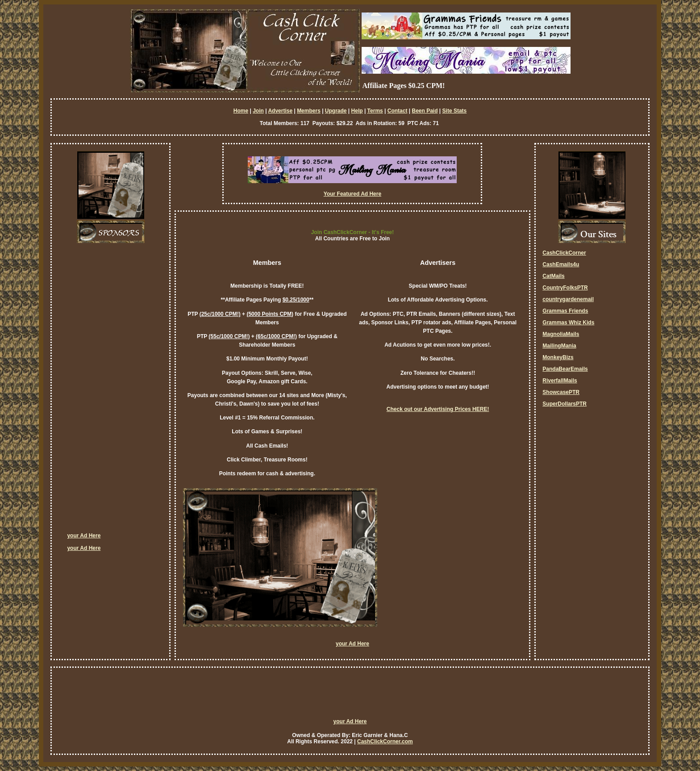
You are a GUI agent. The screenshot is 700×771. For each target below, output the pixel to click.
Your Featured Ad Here (352, 194)
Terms (375, 111)
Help (357, 111)
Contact (398, 111)
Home (241, 111)
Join (258, 111)
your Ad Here (84, 536)
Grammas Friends (565, 311)
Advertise (280, 111)
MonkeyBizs (558, 357)
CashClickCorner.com (385, 742)
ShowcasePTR (561, 392)
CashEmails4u (561, 264)
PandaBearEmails (565, 369)
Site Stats (455, 111)
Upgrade (336, 111)
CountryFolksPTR (565, 288)
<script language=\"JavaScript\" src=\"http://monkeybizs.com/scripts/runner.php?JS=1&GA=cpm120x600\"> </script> (103, 391)
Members (309, 111)
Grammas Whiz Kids (568, 323)
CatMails (553, 276)
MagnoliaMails (561, 334)
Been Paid (425, 111)
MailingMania (559, 346)
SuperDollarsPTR (565, 404)
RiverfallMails (560, 381)
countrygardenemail (568, 299)
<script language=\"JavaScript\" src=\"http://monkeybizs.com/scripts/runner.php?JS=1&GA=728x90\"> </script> (350, 697)
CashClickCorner (564, 253)
